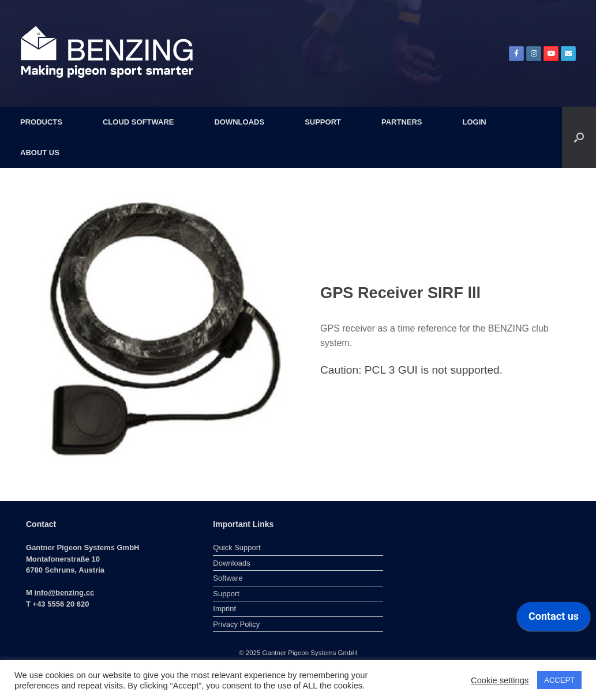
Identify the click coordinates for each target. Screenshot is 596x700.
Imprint (224, 609)
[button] (579, 137)
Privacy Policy (236, 624)
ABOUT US (40, 153)
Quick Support (237, 547)
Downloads (231, 563)
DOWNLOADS (239, 122)
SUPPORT (323, 122)
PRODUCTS (41, 122)
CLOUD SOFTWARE (138, 122)
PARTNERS (402, 122)
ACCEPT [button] (559, 680)
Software (228, 578)
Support (226, 594)
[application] (554, 619)
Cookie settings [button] (500, 680)
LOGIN (475, 122)
